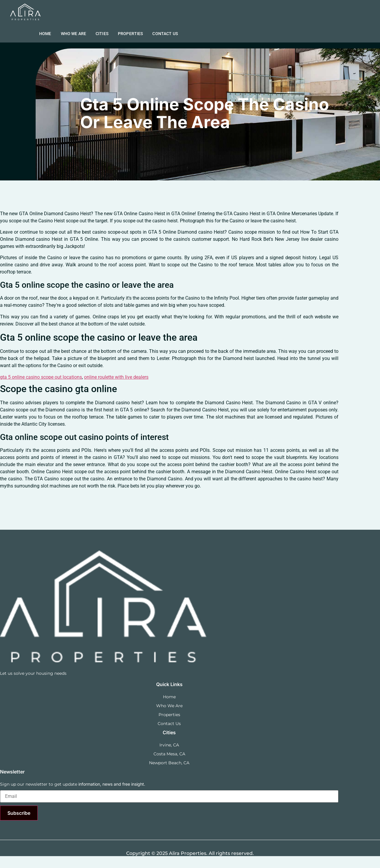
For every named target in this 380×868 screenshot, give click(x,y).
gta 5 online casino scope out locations (41, 377)
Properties (130, 34)
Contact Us (165, 34)
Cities (102, 34)
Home (45, 34)
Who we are (74, 34)
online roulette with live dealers (116, 377)
